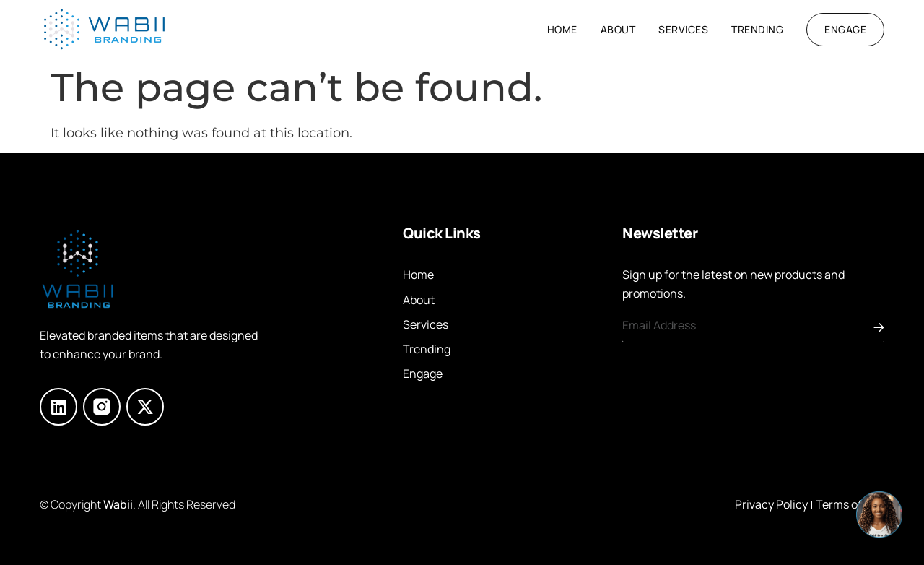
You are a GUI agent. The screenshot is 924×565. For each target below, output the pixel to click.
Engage (423, 374)
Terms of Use (850, 504)
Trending (757, 29)
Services (683, 29)
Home (562, 29)
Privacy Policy (771, 504)
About (618, 29)
